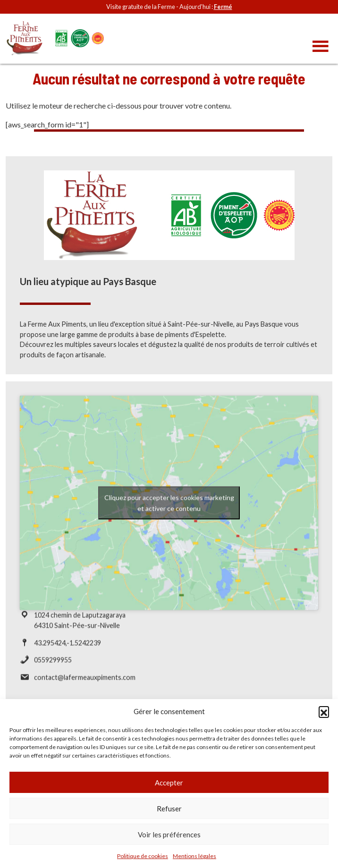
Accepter (169, 783)
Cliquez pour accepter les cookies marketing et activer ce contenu (169, 507)
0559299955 (53, 664)
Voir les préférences (169, 834)
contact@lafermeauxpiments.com (85, 682)
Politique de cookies (143, 856)
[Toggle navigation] (321, 47)
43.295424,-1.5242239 (68, 647)
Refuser (169, 809)
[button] (324, 711)
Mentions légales (194, 856)
